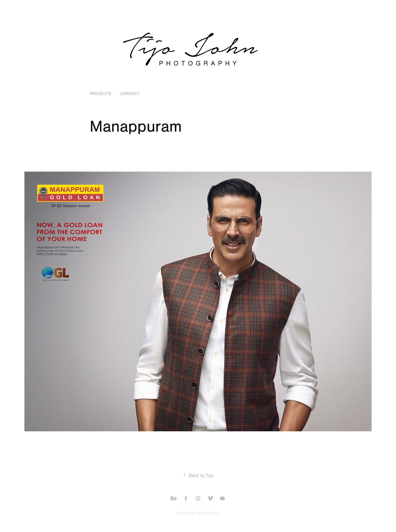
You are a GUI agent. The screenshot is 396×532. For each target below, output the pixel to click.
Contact (130, 94)
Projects (100, 94)
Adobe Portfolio (208, 513)
